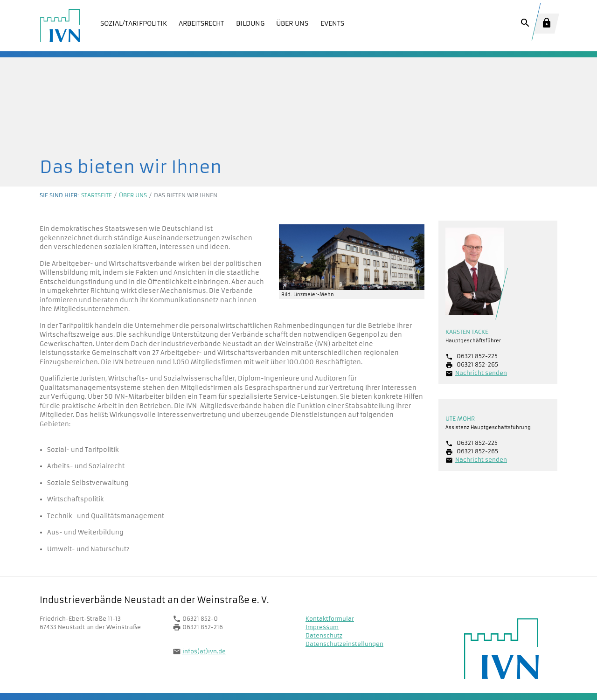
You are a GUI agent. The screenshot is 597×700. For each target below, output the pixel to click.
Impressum (322, 627)
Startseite (97, 195)
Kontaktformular (330, 619)
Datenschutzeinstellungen (344, 644)
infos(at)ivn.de (204, 651)
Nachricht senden (481, 373)
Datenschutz (324, 635)
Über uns (133, 195)
